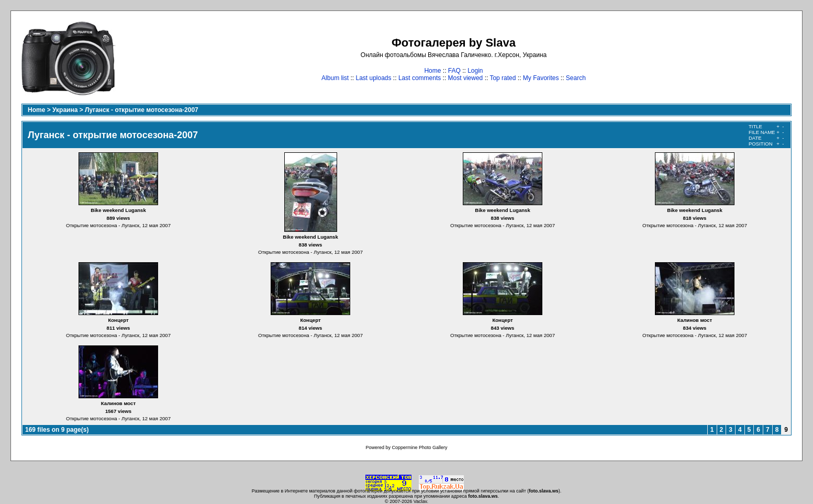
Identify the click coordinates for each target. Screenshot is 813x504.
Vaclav (420, 501)
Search (576, 78)
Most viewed (466, 78)
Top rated (503, 78)
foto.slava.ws (544, 491)
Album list (335, 78)
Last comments (420, 78)
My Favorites (541, 78)
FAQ (454, 71)
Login (475, 71)
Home (432, 71)
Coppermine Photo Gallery (419, 447)
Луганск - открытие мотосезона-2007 (142, 110)
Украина (65, 110)
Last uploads (373, 78)
